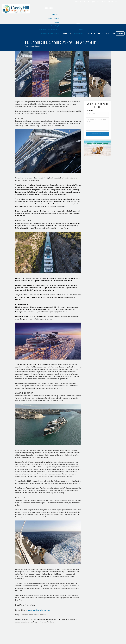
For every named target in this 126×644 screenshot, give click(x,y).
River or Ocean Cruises (32, 46)
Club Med (56, 15)
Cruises (56, 22)
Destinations (99, 33)
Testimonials (78, 33)
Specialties (49, 8)
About (78, 23)
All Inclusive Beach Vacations (49, 30)
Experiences (66, 33)
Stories (89, 33)
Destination (90, 111)
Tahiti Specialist (53, 18)
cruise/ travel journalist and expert (39, 610)
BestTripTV (110, 33)
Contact (120, 33)
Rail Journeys (54, 26)
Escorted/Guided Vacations (49, 33)
